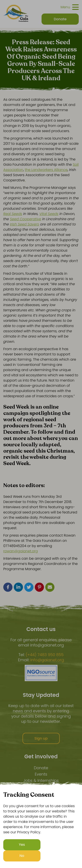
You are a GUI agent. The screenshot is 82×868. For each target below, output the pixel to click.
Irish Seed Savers (25, 224)
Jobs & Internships (41, 780)
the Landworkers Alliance (46, 170)
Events (41, 774)
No (22, 856)
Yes (22, 845)
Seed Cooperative (26, 219)
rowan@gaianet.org (21, 551)
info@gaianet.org (47, 660)
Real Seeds (13, 214)
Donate (41, 768)
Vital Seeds (49, 214)
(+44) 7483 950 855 (44, 655)
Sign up (41, 738)
